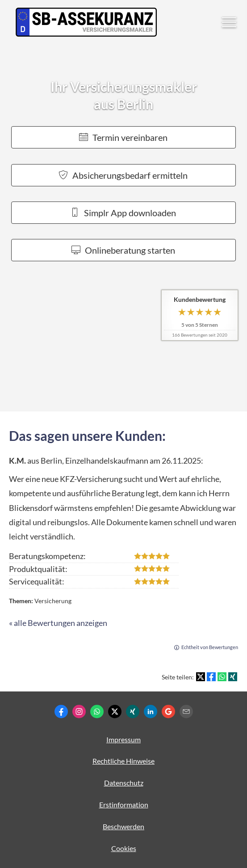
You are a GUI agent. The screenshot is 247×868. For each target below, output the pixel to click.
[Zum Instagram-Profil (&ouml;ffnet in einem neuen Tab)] (79, 712)
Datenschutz (124, 783)
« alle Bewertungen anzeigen (58, 623)
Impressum (123, 739)
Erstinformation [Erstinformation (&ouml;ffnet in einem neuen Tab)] (124, 804)
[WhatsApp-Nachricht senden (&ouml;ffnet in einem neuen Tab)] (97, 712)
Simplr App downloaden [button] (123, 213)
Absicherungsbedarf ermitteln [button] (123, 175)
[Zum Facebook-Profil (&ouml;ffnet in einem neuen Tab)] (61, 712)
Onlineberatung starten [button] (123, 250)
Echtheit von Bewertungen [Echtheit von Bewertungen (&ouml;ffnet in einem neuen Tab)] (210, 647)
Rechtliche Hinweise (123, 761)
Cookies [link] (124, 848)
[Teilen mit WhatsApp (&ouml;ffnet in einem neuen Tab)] (222, 677)
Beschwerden (123, 826)
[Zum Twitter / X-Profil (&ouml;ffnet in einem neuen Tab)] (115, 712)
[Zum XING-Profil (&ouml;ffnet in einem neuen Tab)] (133, 712)
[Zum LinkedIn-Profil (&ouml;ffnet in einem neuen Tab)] (151, 712)
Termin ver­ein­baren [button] (123, 137)
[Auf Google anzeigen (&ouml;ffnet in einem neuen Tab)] (168, 712)
